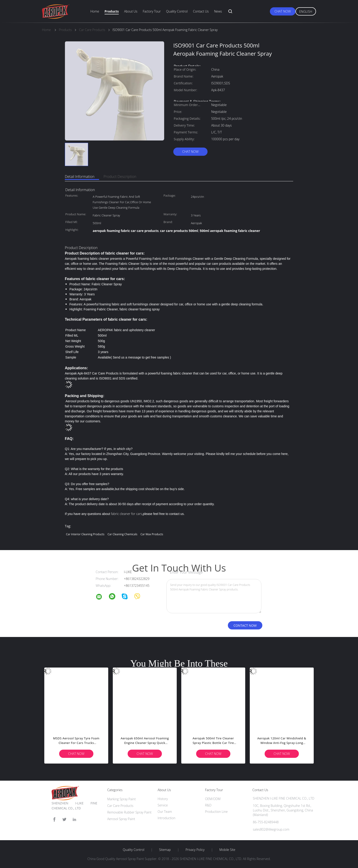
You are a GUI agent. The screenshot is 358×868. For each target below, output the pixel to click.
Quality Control (177, 11)
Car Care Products (120, 806)
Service (163, 805)
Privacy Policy (195, 850)
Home (95, 11)
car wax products (152, 534)
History (163, 799)
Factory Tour (152, 11)
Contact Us (201, 11)
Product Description (120, 177)
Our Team (165, 812)
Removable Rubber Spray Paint (129, 812)
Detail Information (80, 177)
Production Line (216, 812)
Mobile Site (227, 850)
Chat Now (283, 11)
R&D (208, 805)
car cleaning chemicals (122, 534)
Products (112, 11)
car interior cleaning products (85, 534)
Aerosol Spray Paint (121, 819)
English (306, 12)
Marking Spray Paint (122, 799)
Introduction (166, 818)
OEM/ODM (213, 799)
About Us (131, 11)
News (218, 11)
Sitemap (165, 850)
